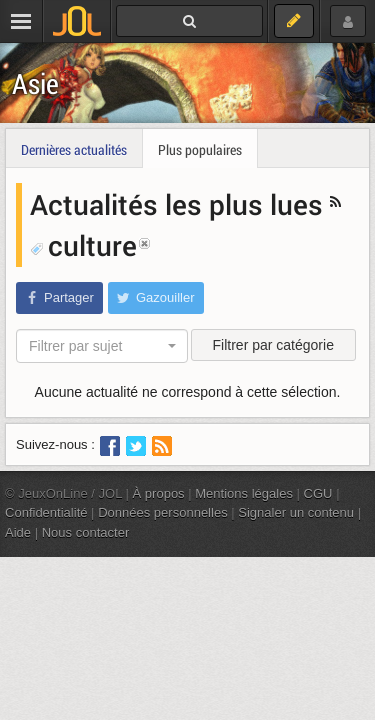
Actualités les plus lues (180, 204)
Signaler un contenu (296, 512)
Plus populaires (200, 149)
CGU (318, 493)
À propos (159, 493)
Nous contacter (86, 532)
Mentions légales (244, 493)
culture (83, 245)
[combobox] (102, 346)
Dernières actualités (74, 149)
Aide (18, 532)
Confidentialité (46, 512)
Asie (35, 83)
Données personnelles (163, 512)
